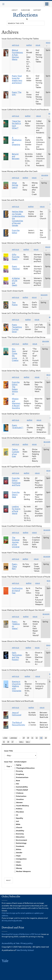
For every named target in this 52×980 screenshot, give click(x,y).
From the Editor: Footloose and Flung (16, 482)
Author (29, 45)
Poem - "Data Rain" (15, 566)
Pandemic (20, 846)
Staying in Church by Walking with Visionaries (17, 686)
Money (19, 868)
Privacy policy (27, 943)
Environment (22, 840)
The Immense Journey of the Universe (16, 542)
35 (4, 742)
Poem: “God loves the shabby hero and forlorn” (17, 79)
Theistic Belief (22, 790)
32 (37, 738)
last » (28, 742)
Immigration (21, 859)
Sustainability (22, 787)
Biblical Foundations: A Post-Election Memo (17, 55)
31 (32, 738)
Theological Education (25, 768)
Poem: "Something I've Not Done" (17, 328)
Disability (20, 831)
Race (18, 781)
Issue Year (8, 762)
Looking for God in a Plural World (16, 510)
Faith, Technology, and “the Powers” (17, 656)
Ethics (19, 849)
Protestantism (22, 777)
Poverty (19, 771)
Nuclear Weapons (23, 871)
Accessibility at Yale (11, 943)
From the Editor (16, 232)
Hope (18, 856)
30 (28, 738)
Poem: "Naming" (16, 268)
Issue (38, 45)
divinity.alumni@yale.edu (12, 921)
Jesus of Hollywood (17, 714)
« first (5, 738)
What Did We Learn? (15, 185)
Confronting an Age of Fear (17, 591)
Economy (20, 834)
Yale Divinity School (25, 950)
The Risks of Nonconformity (18, 724)
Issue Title (8, 751)
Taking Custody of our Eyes (16, 453)
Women (19, 802)
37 (12, 742)
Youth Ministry (22, 806)
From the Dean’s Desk (16, 495)
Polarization (21, 796)
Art (18, 821)
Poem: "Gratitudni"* (18, 426)
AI (17, 815)
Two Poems (15, 304)
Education (20, 837)
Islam (18, 862)
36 (8, 742)
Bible (18, 824)
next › (21, 742)
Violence (20, 793)
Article (16, 45)
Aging (19, 765)
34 (46, 738)
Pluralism (20, 812)
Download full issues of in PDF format (21, 934)
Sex (18, 784)
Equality (20, 818)
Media (19, 865)
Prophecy (20, 774)
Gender (19, 853)
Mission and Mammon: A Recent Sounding (16, 403)
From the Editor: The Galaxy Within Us (16, 388)
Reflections (26, 15)
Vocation (20, 799)
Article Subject (20, 762)
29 (24, 738)
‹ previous (13, 738)
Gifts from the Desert (16, 257)
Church (19, 827)
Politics (19, 809)
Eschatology (21, 843)
